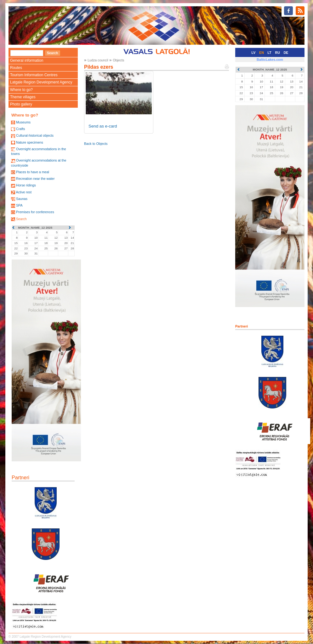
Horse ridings (26, 185)
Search (21, 219)
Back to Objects (96, 144)
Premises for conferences (35, 212)
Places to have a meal (33, 172)
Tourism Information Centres (34, 75)
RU (278, 53)
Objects (118, 60)
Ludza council (98, 60)
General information (27, 60)
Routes (16, 68)
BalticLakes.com (270, 60)
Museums (23, 122)
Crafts (20, 129)
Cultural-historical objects (35, 135)
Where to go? (21, 90)
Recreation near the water (35, 179)
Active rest (24, 192)
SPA (19, 205)
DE (286, 53)
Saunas (22, 199)
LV (254, 53)
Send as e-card (103, 126)
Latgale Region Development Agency (41, 82)
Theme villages (23, 97)
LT (270, 53)
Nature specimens (30, 142)
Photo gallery (21, 104)
